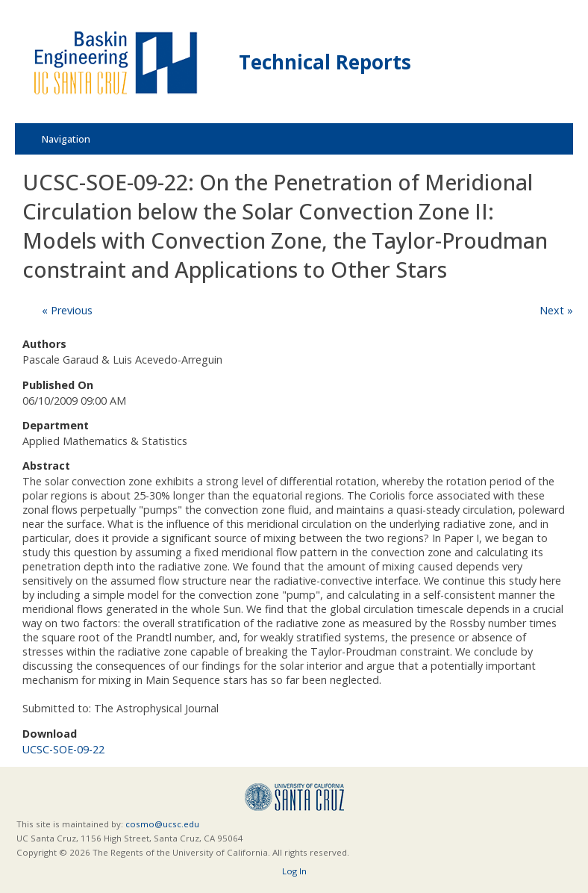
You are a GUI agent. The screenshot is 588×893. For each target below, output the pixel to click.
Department (56, 425)
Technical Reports (325, 62)
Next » (556, 310)
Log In (294, 871)
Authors (44, 344)
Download (50, 734)
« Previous (67, 310)
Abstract (46, 466)
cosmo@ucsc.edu (162, 824)
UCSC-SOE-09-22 (63, 749)
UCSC (294, 797)
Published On (58, 385)
